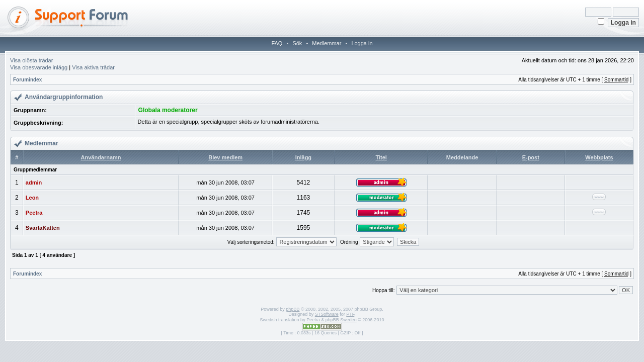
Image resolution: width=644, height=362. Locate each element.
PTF (350, 314)
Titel (381, 157)
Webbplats (599, 157)
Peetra (34, 213)
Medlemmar (327, 43)
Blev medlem (225, 157)
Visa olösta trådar (31, 60)
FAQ (277, 43)
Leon (32, 198)
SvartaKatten (43, 228)
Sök (297, 43)
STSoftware (327, 314)
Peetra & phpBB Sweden (332, 320)
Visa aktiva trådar (93, 67)
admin (34, 183)
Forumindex (27, 80)
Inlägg (303, 157)
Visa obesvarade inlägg (39, 67)
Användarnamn (101, 157)
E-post (531, 157)
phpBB (293, 309)
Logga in (362, 43)
